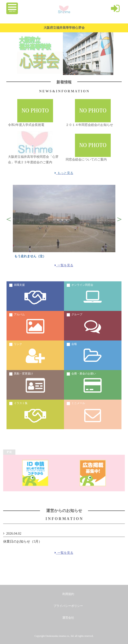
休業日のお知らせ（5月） (23, 541)
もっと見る (64, 173)
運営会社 (68, 618)
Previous (9, 219)
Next (119, 219)
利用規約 (68, 594)
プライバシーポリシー (68, 606)
